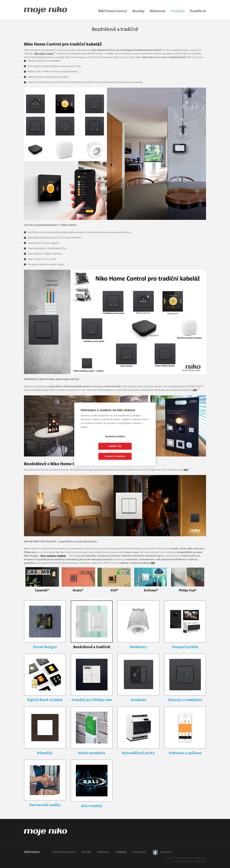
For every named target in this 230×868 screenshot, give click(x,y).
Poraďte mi (198, 11)
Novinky (138, 11)
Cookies (175, 861)
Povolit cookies (115, 451)
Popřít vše (133, 441)
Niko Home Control (44, 53)
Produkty (178, 11)
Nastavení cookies (97, 441)
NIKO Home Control (113, 11)
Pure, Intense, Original (53, 556)
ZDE (186, 470)
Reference (157, 11)
